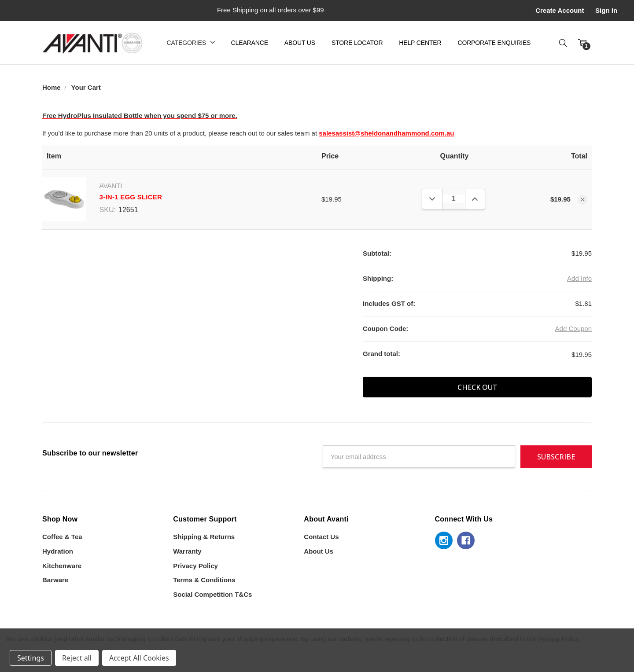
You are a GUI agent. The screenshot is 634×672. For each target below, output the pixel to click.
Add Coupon (573, 329)
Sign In (606, 10)
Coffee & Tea (62, 537)
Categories (191, 43)
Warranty (187, 551)
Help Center (420, 43)
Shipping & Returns (204, 537)
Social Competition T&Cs (212, 594)
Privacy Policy (195, 566)
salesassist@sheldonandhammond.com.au (386, 133)
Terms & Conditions (204, 580)
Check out (477, 387)
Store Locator (357, 43)
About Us (300, 43)
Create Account (560, 10)
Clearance (250, 43)
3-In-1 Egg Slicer (131, 197)
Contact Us (321, 537)
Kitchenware (62, 566)
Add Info (579, 278)
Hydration (58, 551)
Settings (31, 658)
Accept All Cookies (139, 658)
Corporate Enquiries (494, 43)
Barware (55, 580)
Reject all (77, 658)
